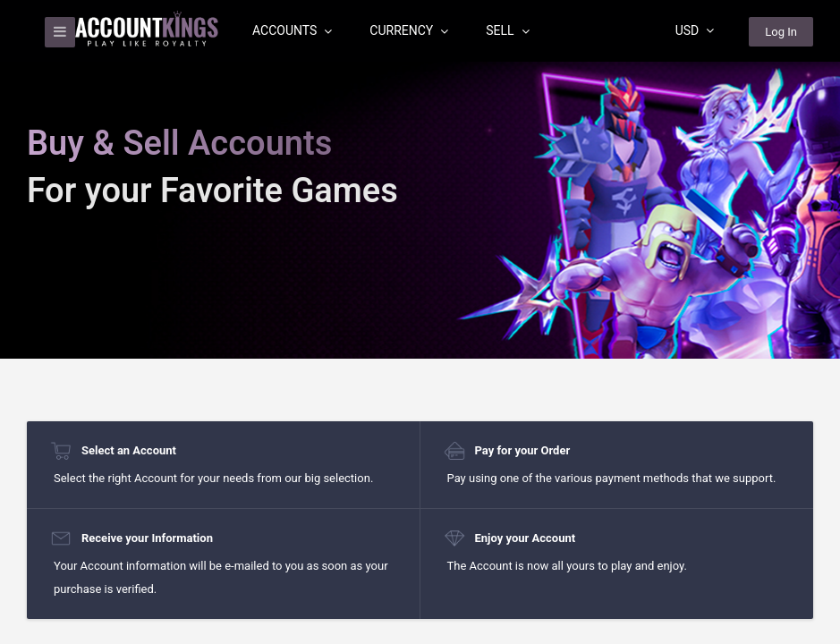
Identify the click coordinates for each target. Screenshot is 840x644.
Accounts (292, 30)
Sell (507, 30)
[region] (420, 322)
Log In (781, 32)
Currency (409, 30)
